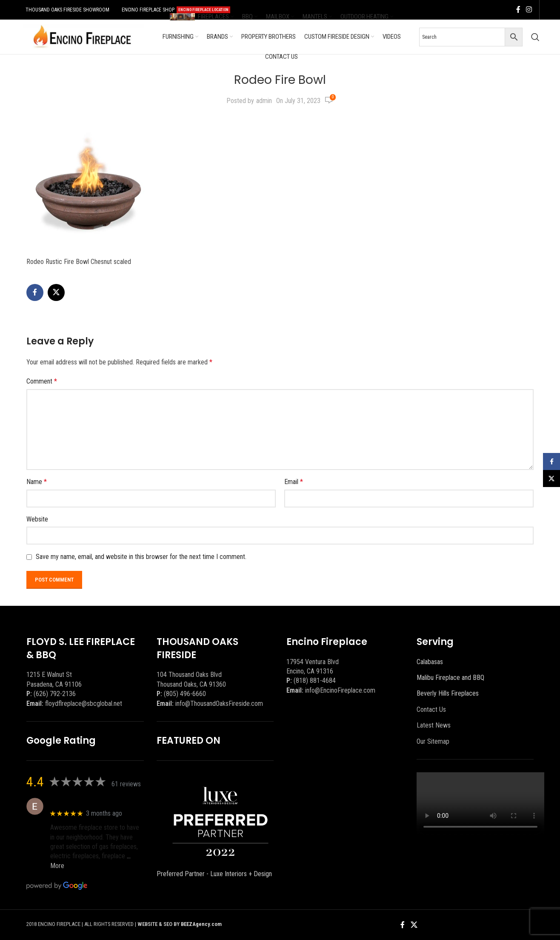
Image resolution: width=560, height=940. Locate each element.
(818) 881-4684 (315, 681)
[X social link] (56, 292)
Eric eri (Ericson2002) (81, 802)
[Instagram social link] (529, 10)
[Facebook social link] (518, 10)
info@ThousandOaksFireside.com (219, 704)
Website (37, 519)
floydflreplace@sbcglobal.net (84, 704)
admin (264, 101)
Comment (42, 381)
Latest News (434, 725)
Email (294, 482)
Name (37, 482)
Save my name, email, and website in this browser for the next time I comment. (141, 557)
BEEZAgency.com (201, 924)
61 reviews (126, 784)
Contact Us (431, 709)
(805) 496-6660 (185, 694)
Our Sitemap (433, 741)
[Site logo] (82, 36)
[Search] (535, 37)
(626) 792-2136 (55, 694)
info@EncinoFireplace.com (340, 690)
